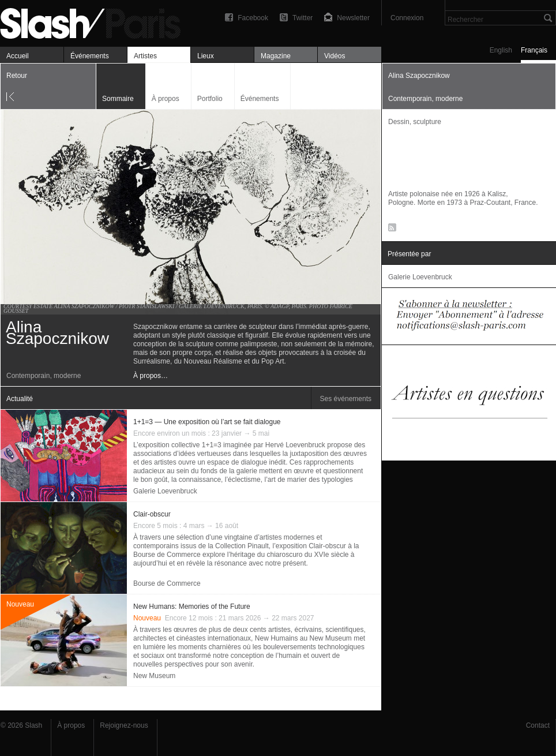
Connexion (407, 18)
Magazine (276, 56)
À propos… (151, 376)
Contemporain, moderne (44, 376)
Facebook (253, 18)
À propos (166, 99)
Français (534, 50)
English (501, 50)
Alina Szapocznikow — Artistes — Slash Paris (95, 22)
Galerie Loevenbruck (165, 491)
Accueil (18, 56)
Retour (17, 76)
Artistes (145, 56)
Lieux (206, 56)
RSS (390, 230)
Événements (90, 56)
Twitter (303, 18)
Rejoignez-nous (124, 725)
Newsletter (353, 18)
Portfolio (210, 99)
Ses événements (346, 399)
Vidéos (335, 56)
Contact (538, 725)
